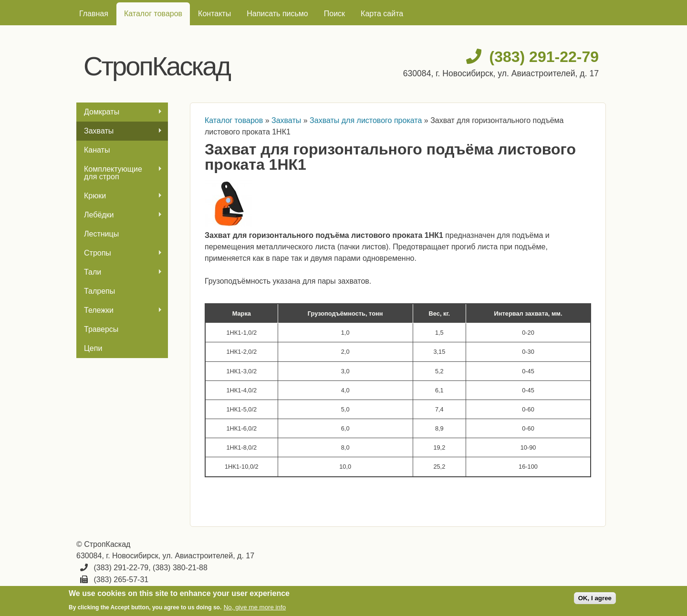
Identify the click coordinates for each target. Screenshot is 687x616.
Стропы (119, 253)
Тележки (119, 310)
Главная (94, 14)
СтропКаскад (157, 66)
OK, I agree (595, 598)
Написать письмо (277, 14)
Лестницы (101, 234)
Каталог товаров (153, 14)
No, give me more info (255, 607)
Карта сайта (382, 14)
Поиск (334, 14)
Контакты (214, 14)
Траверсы (101, 329)
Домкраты (119, 112)
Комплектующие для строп (119, 173)
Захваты (119, 131)
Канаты (97, 150)
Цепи (93, 348)
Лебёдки (119, 215)
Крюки (119, 196)
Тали (119, 272)
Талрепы (99, 291)
